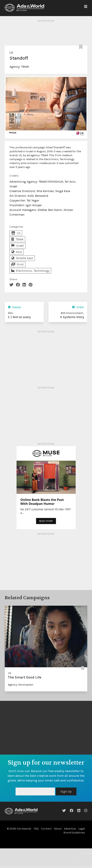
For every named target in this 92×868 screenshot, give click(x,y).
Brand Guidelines (74, 833)
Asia (17, 252)
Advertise (70, 829)
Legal (82, 829)
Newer (15, 307)
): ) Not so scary (19, 317)
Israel (18, 246)
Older (78, 307)
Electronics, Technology (30, 271)
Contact (46, 829)
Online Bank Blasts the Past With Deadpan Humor (42, 502)
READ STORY (46, 521)
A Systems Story (72, 317)
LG (11, 52)
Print (17, 264)
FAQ (36, 829)
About (58, 829)
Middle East (22, 258)
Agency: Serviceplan (21, 685)
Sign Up (66, 791)
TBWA (25, 67)
